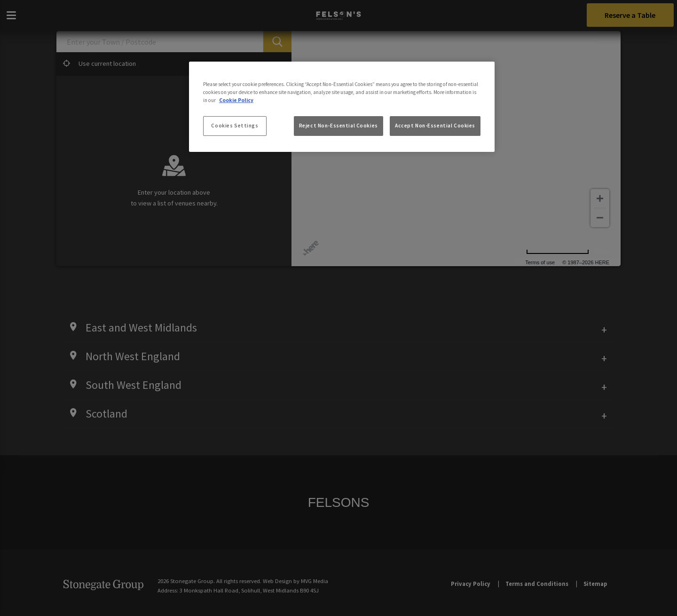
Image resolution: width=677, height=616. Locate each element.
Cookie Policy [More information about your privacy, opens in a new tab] (236, 100)
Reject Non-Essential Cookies (338, 126)
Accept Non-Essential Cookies (435, 126)
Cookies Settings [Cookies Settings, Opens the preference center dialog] (235, 126)
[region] (342, 107)
